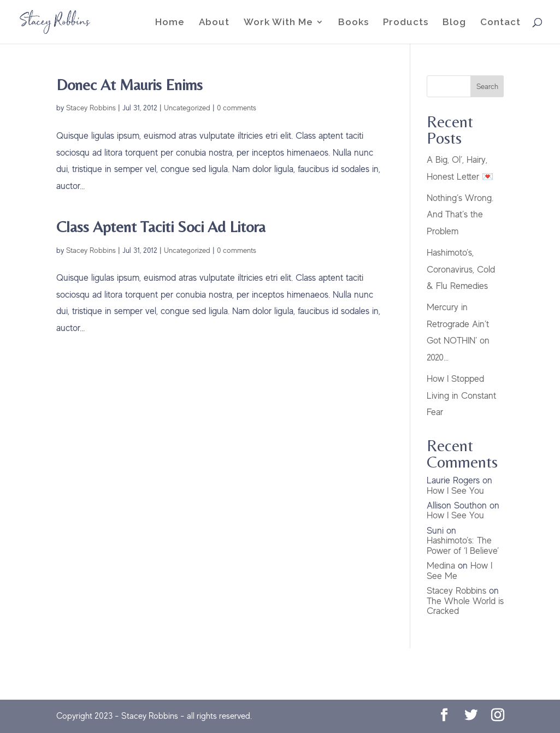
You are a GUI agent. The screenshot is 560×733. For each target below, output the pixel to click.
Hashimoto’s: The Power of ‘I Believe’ (463, 546)
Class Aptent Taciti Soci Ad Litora (161, 226)
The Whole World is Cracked (465, 606)
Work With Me (278, 23)
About (214, 23)
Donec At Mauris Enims (129, 84)
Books (353, 23)
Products (406, 23)
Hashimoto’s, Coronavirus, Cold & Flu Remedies (461, 269)
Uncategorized (187, 108)
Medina (441, 566)
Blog (454, 23)
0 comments (237, 108)
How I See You (455, 491)
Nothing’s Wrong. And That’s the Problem (460, 215)
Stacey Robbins (91, 108)
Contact (500, 23)
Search (487, 86)
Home (170, 23)
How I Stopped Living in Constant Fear (461, 395)
